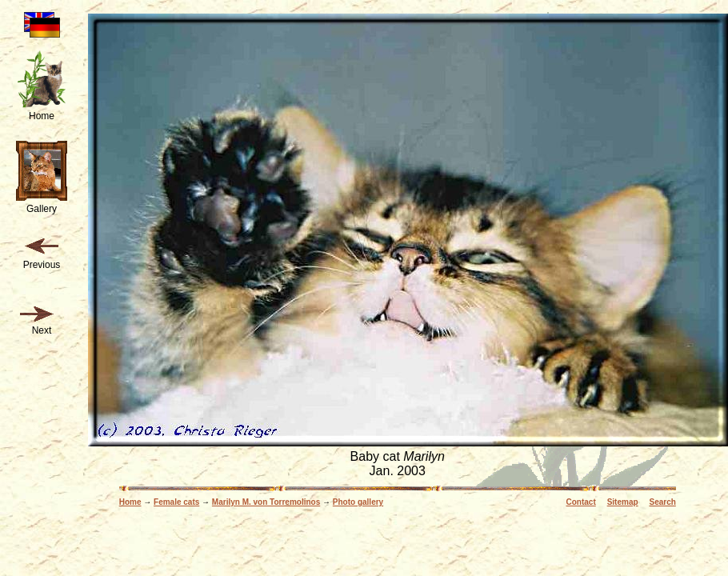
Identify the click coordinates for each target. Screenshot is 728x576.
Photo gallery (358, 502)
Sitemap (623, 502)
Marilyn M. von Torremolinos (266, 502)
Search (662, 502)
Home (130, 502)
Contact (581, 502)
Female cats (176, 502)
